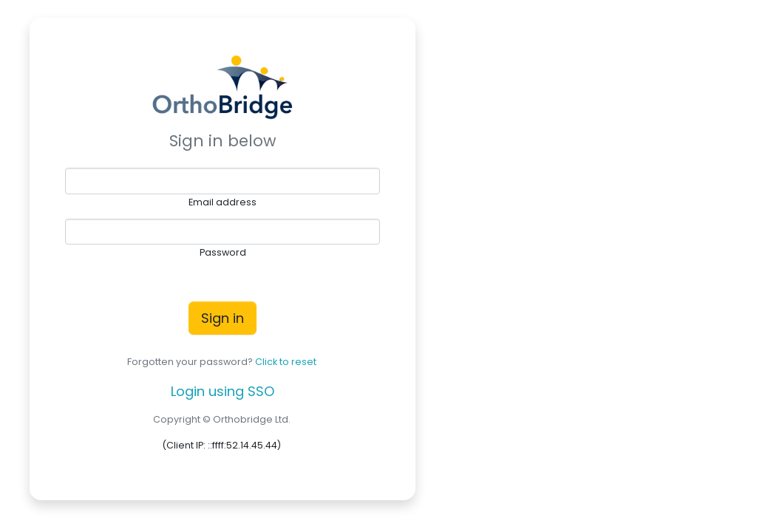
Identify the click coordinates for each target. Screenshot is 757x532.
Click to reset (286, 362)
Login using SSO (223, 391)
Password (223, 252)
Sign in (223, 318)
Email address (223, 202)
